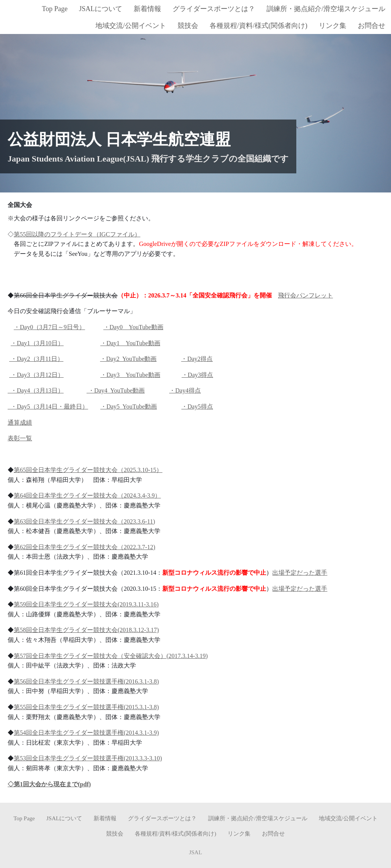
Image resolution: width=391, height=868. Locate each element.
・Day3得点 (198, 374)
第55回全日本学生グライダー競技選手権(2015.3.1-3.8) (86, 707)
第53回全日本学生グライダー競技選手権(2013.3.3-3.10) (88, 758)
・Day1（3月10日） (37, 343)
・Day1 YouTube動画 (130, 343)
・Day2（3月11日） (36, 359)
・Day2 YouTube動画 (128, 359)
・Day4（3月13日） (36, 390)
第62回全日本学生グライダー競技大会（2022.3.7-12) (85, 547)
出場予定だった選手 (300, 572)
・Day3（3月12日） (36, 374)
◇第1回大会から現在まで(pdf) (49, 784)
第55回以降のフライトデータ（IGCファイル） (77, 234)
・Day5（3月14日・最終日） (48, 406)
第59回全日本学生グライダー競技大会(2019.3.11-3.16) (86, 604)
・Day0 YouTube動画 (133, 327)
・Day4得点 (185, 390)
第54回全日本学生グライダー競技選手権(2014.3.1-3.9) (86, 733)
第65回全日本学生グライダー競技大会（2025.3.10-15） (88, 470)
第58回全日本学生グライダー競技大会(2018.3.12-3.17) (86, 630)
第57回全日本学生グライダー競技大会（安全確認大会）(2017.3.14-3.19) (111, 655)
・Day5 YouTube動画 (129, 406)
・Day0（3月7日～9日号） (49, 327)
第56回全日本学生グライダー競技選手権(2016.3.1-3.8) (86, 681)
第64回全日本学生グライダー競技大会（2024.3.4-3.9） (87, 495)
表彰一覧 (20, 438)
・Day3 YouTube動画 (130, 374)
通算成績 (20, 422)
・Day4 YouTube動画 (116, 390)
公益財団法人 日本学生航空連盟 (119, 139)
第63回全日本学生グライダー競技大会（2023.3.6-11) (84, 521)
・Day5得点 (197, 406)
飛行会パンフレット (305, 295)
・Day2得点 (197, 359)
